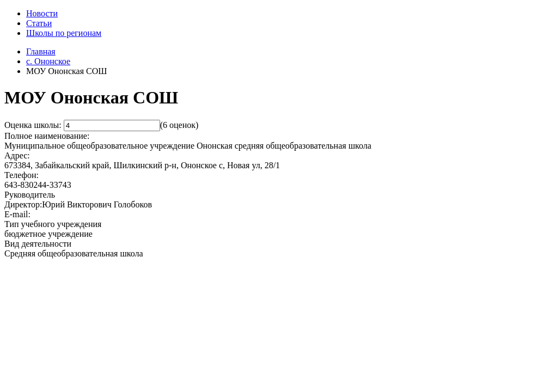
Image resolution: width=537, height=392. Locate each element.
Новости (42, 13)
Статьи (39, 23)
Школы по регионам (64, 33)
